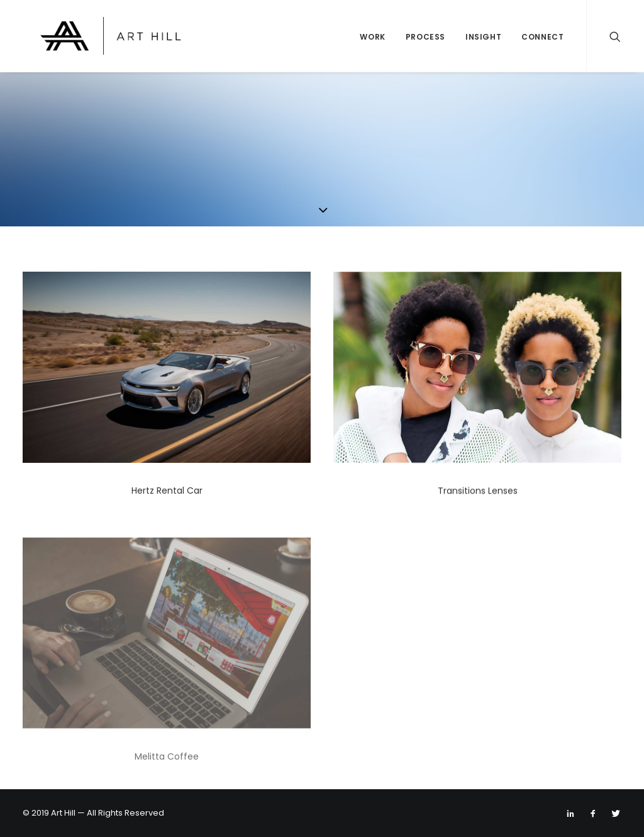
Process (425, 37)
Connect (542, 37)
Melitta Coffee (167, 787)
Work (372, 37)
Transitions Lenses (478, 493)
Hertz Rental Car (167, 491)
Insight (483, 37)
